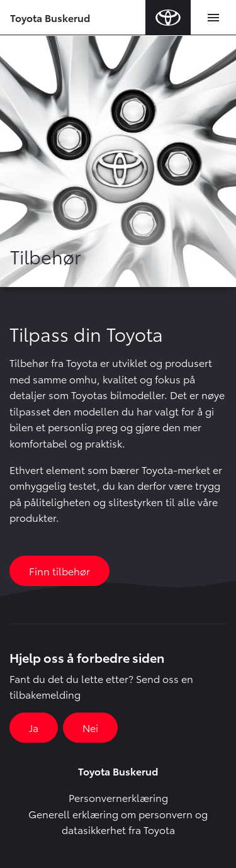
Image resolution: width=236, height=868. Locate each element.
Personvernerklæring (118, 797)
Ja (34, 727)
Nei (90, 727)
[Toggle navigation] (213, 18)
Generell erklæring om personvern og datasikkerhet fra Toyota (118, 822)
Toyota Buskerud (50, 17)
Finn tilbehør (59, 571)
